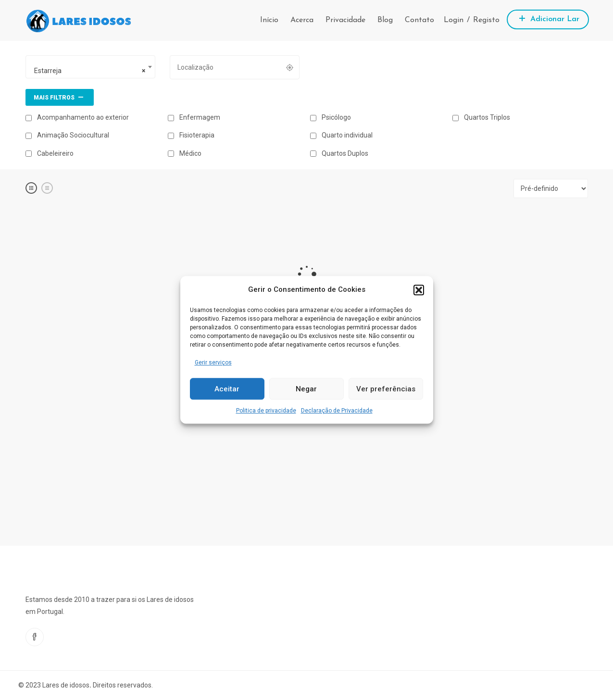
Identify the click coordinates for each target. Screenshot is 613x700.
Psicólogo (331, 117)
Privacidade (345, 20)
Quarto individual (341, 135)
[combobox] (90, 67)
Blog (385, 20)
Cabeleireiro (50, 153)
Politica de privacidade (266, 411)
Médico (185, 153)
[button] (419, 290)
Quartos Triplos (481, 117)
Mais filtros (60, 97)
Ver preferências (386, 389)
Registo (486, 20)
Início (269, 20)
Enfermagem (194, 117)
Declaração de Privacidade (337, 411)
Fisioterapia (191, 135)
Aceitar (227, 389)
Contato (419, 20)
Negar (306, 389)
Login (454, 20)
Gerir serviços (213, 362)
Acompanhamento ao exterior (77, 117)
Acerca (302, 20)
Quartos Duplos (339, 153)
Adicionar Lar (548, 18)
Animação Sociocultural (67, 135)
